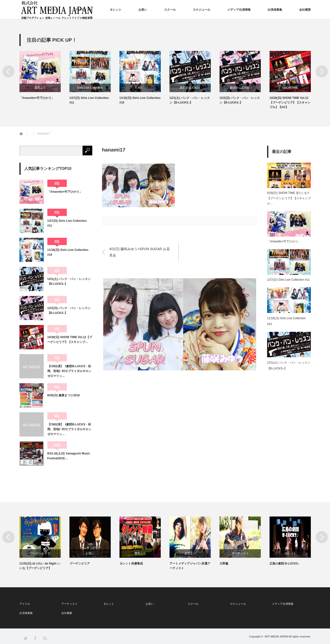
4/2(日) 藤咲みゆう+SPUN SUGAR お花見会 (140, 252)
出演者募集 (275, 10)
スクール (170, 10)
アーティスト (84, 10)
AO (190, 88)
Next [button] (322, 72)
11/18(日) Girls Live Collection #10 (190, 100)
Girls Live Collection (140, 88)
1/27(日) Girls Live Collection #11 (139, 100)
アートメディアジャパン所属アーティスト (240, 566)
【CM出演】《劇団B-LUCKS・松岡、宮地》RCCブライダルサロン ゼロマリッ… (70, 371)
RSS (45, 638)
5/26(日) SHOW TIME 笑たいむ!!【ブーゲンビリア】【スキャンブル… (289, 198)
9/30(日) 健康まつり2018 (63, 395)
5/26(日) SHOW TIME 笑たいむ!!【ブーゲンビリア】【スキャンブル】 (39, 103)
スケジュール (202, 10)
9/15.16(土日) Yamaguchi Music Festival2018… (69, 456)
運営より (90, 88)
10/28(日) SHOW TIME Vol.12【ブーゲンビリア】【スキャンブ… (70, 340)
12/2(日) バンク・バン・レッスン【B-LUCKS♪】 (290, 100)
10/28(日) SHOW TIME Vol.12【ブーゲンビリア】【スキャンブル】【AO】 (40, 568)
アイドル (52, 10)
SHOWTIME (40, 88)
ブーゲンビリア (90, 553)
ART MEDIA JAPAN (276, 636)
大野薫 (274, 564)
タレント (116, 10)
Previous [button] (8, 72)
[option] (44, 80)
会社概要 (305, 10)
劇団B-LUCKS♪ (240, 88)
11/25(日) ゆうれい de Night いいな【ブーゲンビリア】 (90, 566)
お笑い (143, 10)
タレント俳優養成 (181, 564)
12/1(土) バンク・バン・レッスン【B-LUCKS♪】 (240, 100)
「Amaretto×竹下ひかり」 (87, 98)
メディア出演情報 (239, 10)
